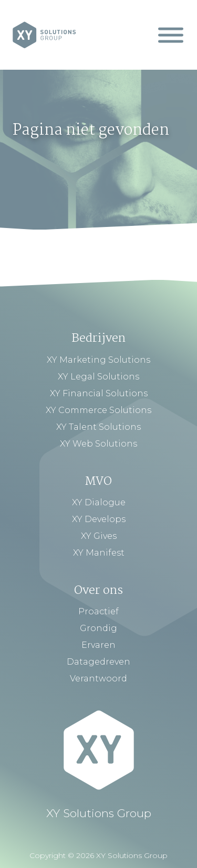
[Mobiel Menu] (171, 35)
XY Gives (99, 536)
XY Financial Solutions (99, 393)
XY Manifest (99, 553)
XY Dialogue (99, 502)
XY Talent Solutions (98, 427)
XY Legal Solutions (98, 377)
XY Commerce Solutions (98, 410)
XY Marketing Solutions (98, 360)
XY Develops (99, 519)
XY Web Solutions (98, 444)
